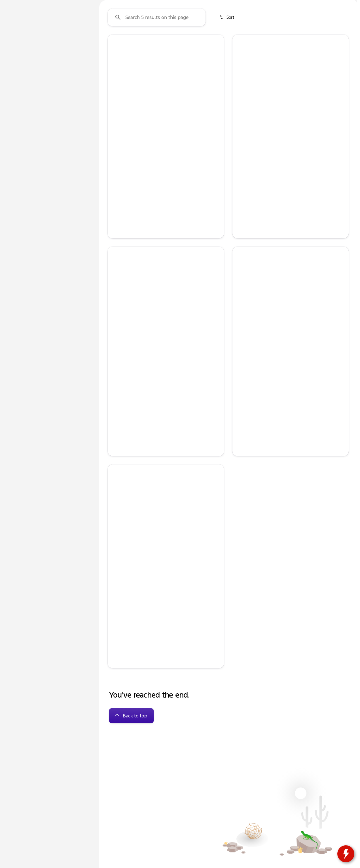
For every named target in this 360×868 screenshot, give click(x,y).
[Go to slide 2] (156, 169)
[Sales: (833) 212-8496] (248, 5)
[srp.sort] (227, 71)
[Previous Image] (116, 132)
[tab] (139, 213)
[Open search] (290, 19)
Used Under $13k (240, 42)
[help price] (117, 248)
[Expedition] (36, 70)
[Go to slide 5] (182, 169)
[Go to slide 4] (173, 169)
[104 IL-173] (344, 5)
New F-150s (154, 42)
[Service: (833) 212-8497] (169, 5)
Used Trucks (194, 42)
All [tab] (48, 42)
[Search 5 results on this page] (157, 71)
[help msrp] (117, 229)
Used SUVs (284, 42)
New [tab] (19, 42)
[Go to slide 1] (148, 169)
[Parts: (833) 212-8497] (209, 5)
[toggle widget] (346, 854)
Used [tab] (78, 42)
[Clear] (73, 162)
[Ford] (13, 70)
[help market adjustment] (117, 238)
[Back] (78, 59)
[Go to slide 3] (165, 169)
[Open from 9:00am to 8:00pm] (302, 5)
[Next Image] (216, 132)
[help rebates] (241, 456)
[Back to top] (131, 770)
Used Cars (116, 42)
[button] (117, 132)
